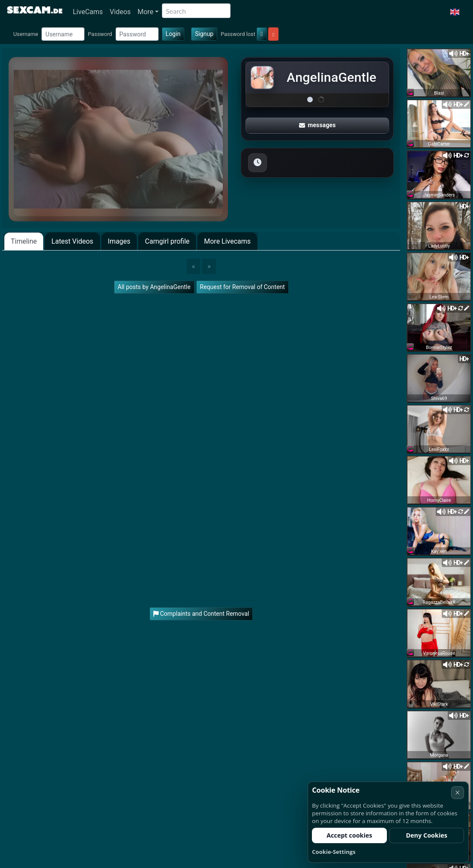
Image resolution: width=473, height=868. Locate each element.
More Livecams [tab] (227, 241)
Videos (120, 12)
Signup (204, 34)
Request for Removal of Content (242, 287)
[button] (455, 12)
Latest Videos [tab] (72, 241)
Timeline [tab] (24, 241)
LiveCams (88, 12)
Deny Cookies (427, 835)
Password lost (238, 34)
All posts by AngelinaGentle (154, 287)
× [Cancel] (457, 792)
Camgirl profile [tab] (167, 241)
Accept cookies (349, 835)
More (145, 12)
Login (173, 34)
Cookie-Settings (334, 852)
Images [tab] (119, 241)
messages (317, 125)
